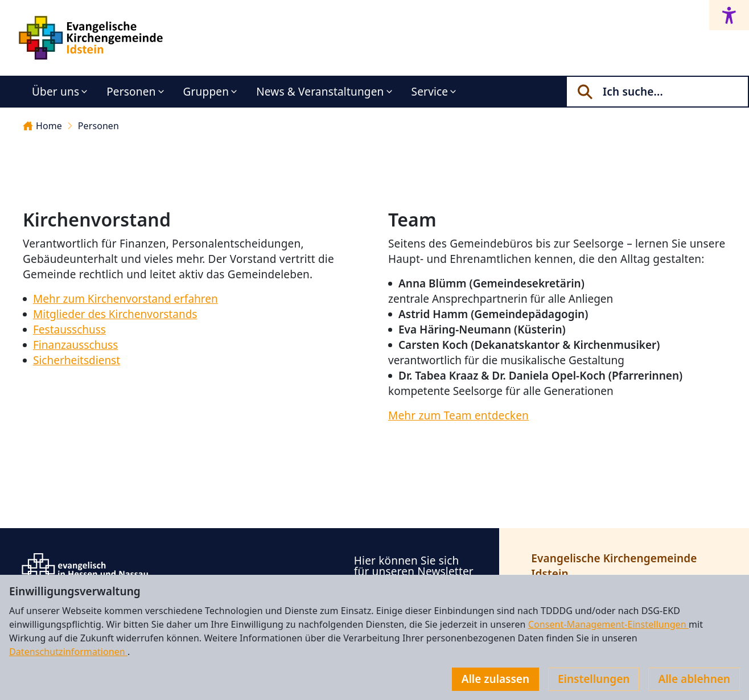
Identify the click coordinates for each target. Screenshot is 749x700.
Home (42, 126)
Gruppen (206, 92)
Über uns (55, 92)
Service (430, 92)
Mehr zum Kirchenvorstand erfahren (125, 299)
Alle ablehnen (694, 679)
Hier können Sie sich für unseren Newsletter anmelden (414, 571)
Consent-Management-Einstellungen (608, 624)
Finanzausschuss (75, 345)
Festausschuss (69, 330)
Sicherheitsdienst (77, 360)
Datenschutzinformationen (68, 652)
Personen (131, 92)
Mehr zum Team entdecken (458, 415)
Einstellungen (594, 679)
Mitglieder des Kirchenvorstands (115, 314)
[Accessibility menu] (729, 15)
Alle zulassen (495, 679)
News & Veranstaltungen (320, 92)
